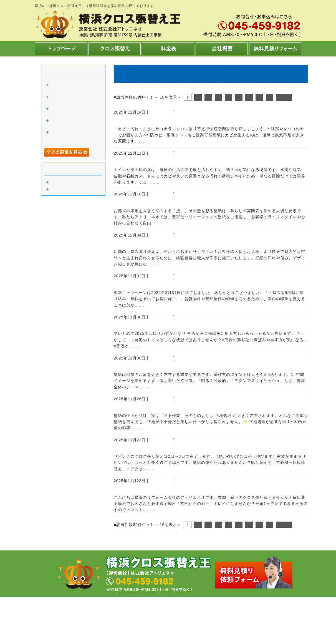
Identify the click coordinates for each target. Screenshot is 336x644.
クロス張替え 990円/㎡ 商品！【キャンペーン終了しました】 (188, 286)
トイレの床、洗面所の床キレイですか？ (161, 163)
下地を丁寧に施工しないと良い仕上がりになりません (177, 409)
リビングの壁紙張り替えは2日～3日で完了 (164, 449)
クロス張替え (161, 112)
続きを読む (163, 141)
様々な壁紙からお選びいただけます (156, 204)
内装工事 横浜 (65, 189)
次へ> (284, 97)
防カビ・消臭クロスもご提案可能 (153, 122)
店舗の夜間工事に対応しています (153, 245)
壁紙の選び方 (130, 368)
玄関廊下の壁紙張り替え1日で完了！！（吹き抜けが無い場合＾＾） (194, 490)
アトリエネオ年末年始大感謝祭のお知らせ (164, 326)
